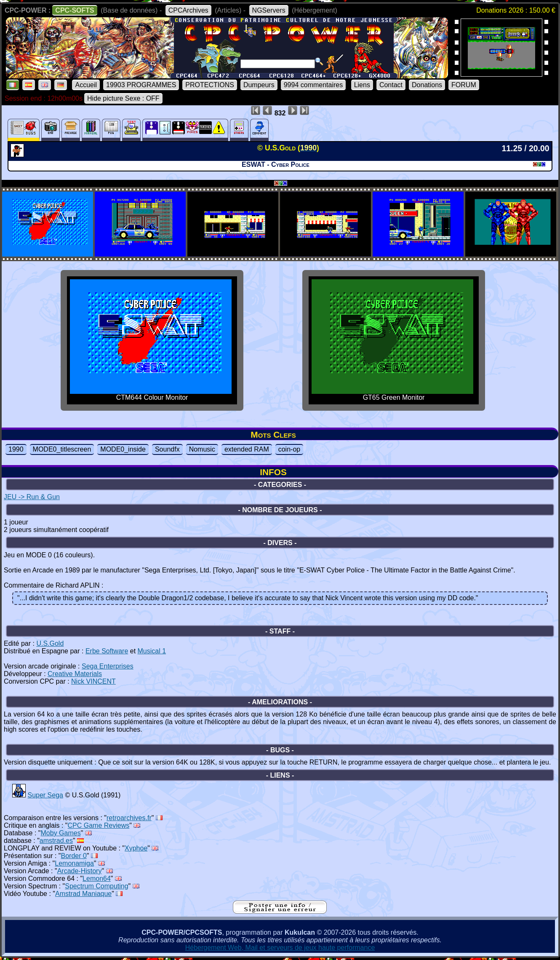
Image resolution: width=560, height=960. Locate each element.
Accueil (86, 85)
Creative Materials (75, 674)
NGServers (269, 10)
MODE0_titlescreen (62, 449)
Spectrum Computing (96, 886)
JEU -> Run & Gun (32, 497)
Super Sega (45, 795)
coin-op (289, 449)
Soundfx (167, 449)
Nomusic (202, 449)
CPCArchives (188, 10)
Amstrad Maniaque (83, 894)
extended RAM (247, 449)
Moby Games (61, 833)
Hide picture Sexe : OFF (123, 98)
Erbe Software (107, 651)
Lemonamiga (74, 863)
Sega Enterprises (108, 666)
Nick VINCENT (93, 681)
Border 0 (74, 856)
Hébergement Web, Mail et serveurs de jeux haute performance (280, 948)
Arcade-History (80, 871)
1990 (16, 449)
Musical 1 (152, 651)
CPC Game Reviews (99, 825)
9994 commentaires (313, 85)
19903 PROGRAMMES (141, 85)
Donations (427, 85)
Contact (391, 85)
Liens (362, 85)
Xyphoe (136, 848)
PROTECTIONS (210, 85)
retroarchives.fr (129, 818)
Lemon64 (97, 878)
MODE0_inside (123, 449)
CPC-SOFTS (75, 10)
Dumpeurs (259, 85)
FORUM (464, 85)
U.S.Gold (50, 643)
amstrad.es (56, 841)
